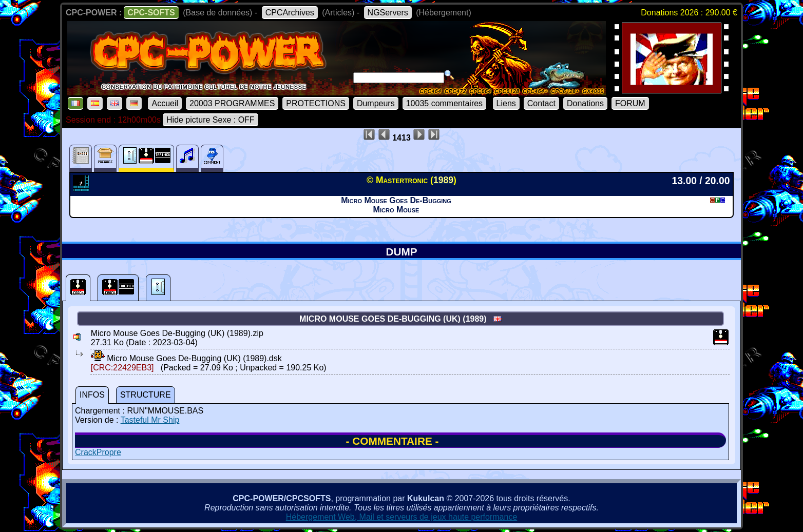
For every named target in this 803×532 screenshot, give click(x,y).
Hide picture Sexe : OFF (211, 120)
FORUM (630, 103)
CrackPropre (98, 452)
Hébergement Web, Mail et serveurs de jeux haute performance (402, 517)
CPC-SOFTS (151, 13)
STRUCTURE (146, 395)
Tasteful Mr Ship (150, 420)
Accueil (165, 103)
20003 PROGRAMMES (232, 103)
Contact (541, 103)
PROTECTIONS (316, 103)
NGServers (388, 13)
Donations (585, 103)
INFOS (92, 395)
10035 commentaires (444, 103)
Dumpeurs (376, 103)
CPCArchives (290, 13)
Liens (506, 103)
